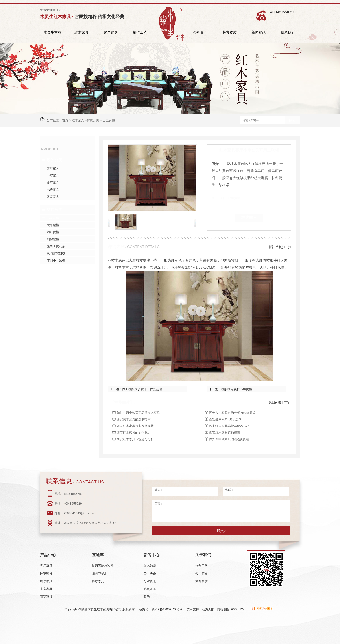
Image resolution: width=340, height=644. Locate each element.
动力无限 (208, 609)
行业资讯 (150, 581)
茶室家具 (53, 197)
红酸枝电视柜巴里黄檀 (237, 389)
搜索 (292, 121)
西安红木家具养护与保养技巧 (229, 426)
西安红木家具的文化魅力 (134, 432)
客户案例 (111, 32)
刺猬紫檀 (53, 239)
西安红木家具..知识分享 (225, 419)
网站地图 (223, 609)
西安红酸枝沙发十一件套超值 (142, 389)
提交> (221, 531)
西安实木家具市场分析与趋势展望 (232, 413)
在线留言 (249, 218)
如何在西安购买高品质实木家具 (138, 413)
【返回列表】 (275, 402)
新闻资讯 (259, 32)
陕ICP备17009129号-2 (167, 609)
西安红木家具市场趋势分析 (135, 439)
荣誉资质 (229, 32)
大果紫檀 (53, 225)
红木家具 (81, 32)
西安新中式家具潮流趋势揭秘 (229, 439)
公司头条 (150, 573)
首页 (65, 120)
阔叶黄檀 (53, 232)
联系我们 (288, 32)
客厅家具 (53, 168)
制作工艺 (140, 32)
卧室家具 (53, 176)
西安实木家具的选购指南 (134, 419)
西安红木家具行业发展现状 (135, 426)
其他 (147, 597)
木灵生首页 (52, 32)
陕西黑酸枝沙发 (103, 566)
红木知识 (150, 566)
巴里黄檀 (109, 120)
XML (243, 609)
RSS (235, 609)
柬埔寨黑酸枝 (56, 253)
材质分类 (93, 120)
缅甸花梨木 (100, 573)
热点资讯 (150, 589)
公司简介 (200, 32)
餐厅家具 (53, 183)
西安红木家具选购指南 (225, 432)
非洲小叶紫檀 (56, 260)
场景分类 (55, 160)
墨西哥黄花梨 (56, 246)
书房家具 (53, 190)
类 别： (219, 198)
